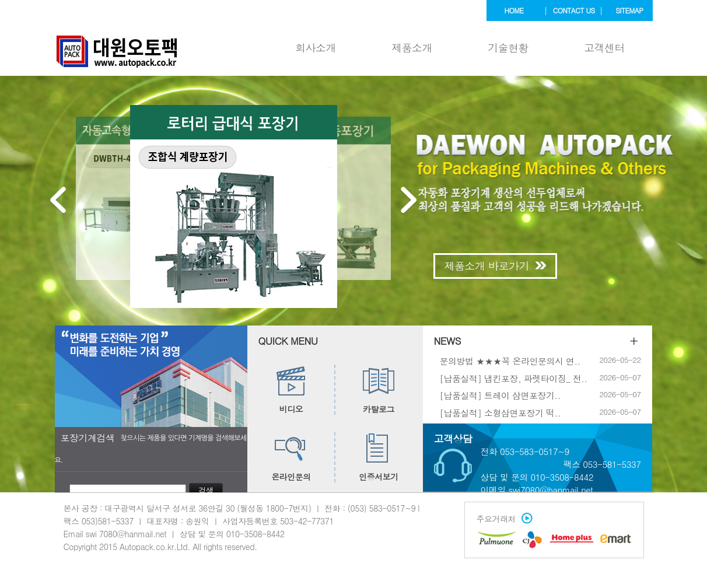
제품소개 (412, 48)
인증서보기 (379, 457)
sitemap (629, 10)
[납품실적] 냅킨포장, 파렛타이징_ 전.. (514, 378)
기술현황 (508, 48)
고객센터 (604, 48)
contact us (574, 10)
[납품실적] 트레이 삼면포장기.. (500, 395)
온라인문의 (291, 457)
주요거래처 (502, 519)
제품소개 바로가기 (495, 266)
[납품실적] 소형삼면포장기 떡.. (500, 412)
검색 (206, 490)
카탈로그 (379, 390)
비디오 (291, 390)
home (514, 10)
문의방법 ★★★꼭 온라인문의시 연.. (510, 361)
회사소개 (316, 48)
